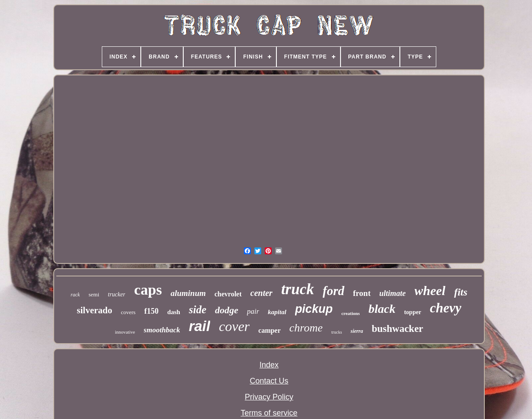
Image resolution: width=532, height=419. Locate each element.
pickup (314, 309)
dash (174, 312)
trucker (117, 294)
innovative (125, 332)
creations (351, 313)
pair (253, 311)
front (362, 293)
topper (413, 312)
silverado (94, 310)
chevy (445, 308)
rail (200, 326)
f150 (151, 311)
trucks (337, 332)
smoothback (162, 330)
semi (94, 294)
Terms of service (269, 413)
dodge (227, 310)
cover (234, 326)
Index (269, 365)
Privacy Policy (269, 397)
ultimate (393, 293)
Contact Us (269, 381)
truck (298, 289)
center (261, 293)
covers (128, 312)
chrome (306, 328)
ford (334, 291)
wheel (430, 291)
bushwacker (397, 329)
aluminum (188, 293)
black (382, 309)
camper (269, 330)
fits (461, 292)
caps (148, 290)
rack (75, 295)
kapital (277, 312)
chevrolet (228, 294)
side (198, 310)
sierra (357, 331)
